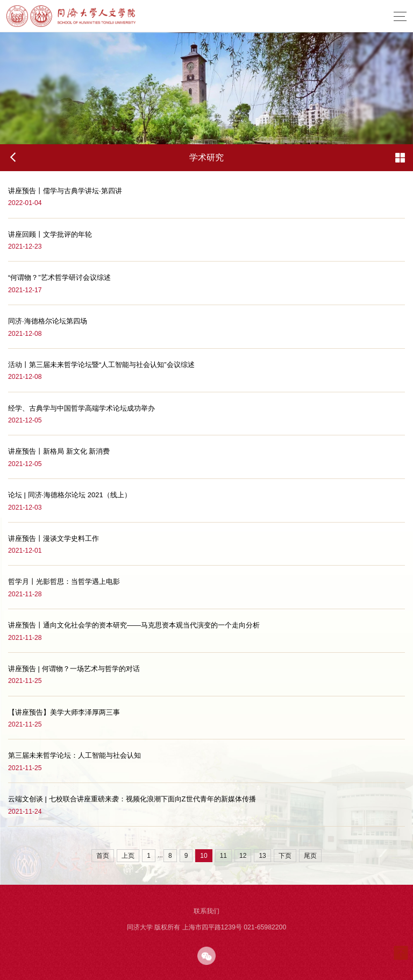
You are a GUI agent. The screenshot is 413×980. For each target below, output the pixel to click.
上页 (128, 856)
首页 (103, 856)
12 (243, 856)
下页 (285, 856)
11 (223, 856)
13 (262, 856)
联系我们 (206, 911)
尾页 (310, 856)
